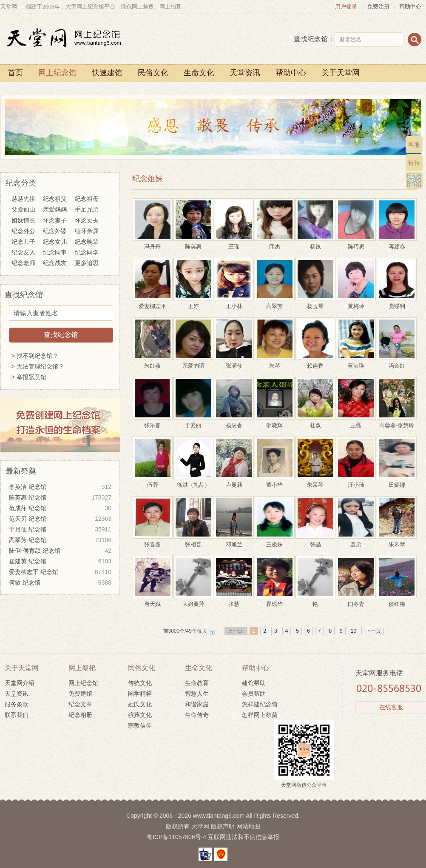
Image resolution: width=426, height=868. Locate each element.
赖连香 (315, 362)
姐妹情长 (23, 220)
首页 (15, 73)
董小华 (275, 481)
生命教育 (197, 683)
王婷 (193, 303)
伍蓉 (153, 481)
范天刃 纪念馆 (60, 519)
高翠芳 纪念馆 (60, 540)
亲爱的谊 (193, 362)
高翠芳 (275, 303)
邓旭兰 (234, 541)
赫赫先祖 (23, 199)
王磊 (356, 422)
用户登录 (346, 7)
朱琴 (275, 362)
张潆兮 (234, 362)
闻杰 (275, 243)
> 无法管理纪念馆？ (38, 366)
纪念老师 (23, 263)
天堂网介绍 (20, 683)
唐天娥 (153, 601)
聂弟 (356, 541)
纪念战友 (55, 263)
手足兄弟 (87, 209)
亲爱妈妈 (55, 209)
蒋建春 (397, 243)
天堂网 (200, 826)
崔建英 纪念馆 (60, 561)
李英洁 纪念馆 (60, 487)
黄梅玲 (356, 303)
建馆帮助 (254, 683)
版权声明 (223, 826)
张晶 (315, 541)
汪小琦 (356, 481)
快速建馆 (107, 73)
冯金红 (397, 362)
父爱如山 (23, 209)
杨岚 (315, 243)
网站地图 (248, 826)
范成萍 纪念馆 (60, 508)
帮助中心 (410, 7)
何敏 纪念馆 (60, 583)
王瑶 (234, 243)
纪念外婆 (55, 231)
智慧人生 (197, 694)
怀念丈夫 (87, 220)
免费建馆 (80, 694)
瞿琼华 (275, 601)
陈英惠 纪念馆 (60, 498)
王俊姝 (275, 541)
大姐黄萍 (193, 601)
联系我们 (17, 715)
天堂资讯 (245, 73)
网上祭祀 (82, 668)
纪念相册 (80, 715)
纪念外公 (23, 231)
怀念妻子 (55, 220)
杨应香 (234, 422)
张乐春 (153, 422)
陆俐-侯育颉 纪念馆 (60, 551)
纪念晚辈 (87, 242)
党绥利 (397, 303)
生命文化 (199, 73)
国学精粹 (140, 694)
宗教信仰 (140, 725)
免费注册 (378, 7)
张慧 (234, 601)
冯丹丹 (153, 243)
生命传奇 (197, 715)
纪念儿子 (23, 242)
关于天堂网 (341, 73)
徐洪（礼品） (193, 481)
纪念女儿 (55, 242)
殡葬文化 (140, 715)
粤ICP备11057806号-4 (176, 837)
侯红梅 (397, 601)
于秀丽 (193, 422)
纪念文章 (80, 704)
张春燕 (153, 541)
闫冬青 (356, 601)
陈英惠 (193, 243)
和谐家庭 (197, 704)
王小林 (234, 303)
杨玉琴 (315, 303)
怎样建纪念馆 (260, 704)
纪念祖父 (55, 199)
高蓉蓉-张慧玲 (397, 422)
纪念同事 (55, 252)
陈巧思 (356, 243)
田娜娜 (397, 481)
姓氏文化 (140, 704)
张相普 (193, 541)
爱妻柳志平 (153, 303)
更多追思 (87, 263)
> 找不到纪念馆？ (35, 356)
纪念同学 (87, 252)
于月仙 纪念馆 (60, 530)
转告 (414, 163)
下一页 (373, 631)
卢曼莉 (234, 481)
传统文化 (140, 683)
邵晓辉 (275, 422)
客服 (414, 145)
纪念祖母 (87, 199)
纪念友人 (23, 252)
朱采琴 (315, 481)
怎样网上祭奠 (260, 715)
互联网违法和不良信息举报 (244, 837)
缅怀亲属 (87, 231)
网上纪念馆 (57, 73)
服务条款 (17, 704)
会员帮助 (254, 694)
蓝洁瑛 (356, 362)
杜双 (315, 422)
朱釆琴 (397, 541)
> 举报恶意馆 (29, 377)
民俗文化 (153, 73)
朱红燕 (153, 362)
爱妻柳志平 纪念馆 (60, 572)
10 (354, 631)
